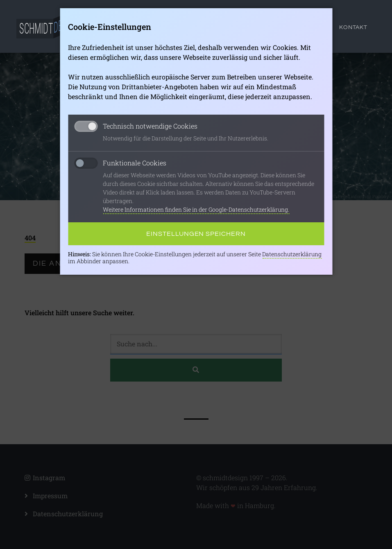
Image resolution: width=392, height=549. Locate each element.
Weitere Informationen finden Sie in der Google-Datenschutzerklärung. (196, 209)
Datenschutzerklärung (292, 254)
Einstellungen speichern (196, 234)
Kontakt (353, 27)
